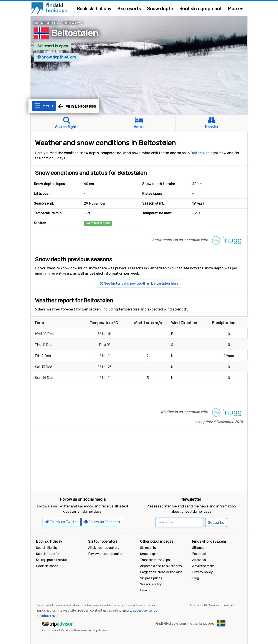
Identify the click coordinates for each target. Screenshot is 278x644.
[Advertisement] (139, 460)
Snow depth (160, 9)
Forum (145, 590)
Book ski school (48, 566)
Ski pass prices (151, 578)
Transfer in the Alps (155, 560)
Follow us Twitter (62, 522)
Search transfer (48, 554)
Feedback (199, 554)
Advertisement (203, 566)
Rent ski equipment (200, 9)
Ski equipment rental (51, 560)
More (235, 9)
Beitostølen (75, 33)
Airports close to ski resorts (161, 566)
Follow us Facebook (102, 522)
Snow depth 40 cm (57, 57)
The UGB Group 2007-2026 (214, 605)
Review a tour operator (105, 554)
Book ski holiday (94, 9)
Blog (196, 578)
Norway (71, 23)
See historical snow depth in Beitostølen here (139, 283)
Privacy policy (202, 572)
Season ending (151, 584)
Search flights (46, 548)
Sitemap (198, 548)
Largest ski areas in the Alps (161, 572)
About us (199, 560)
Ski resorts (129, 9)
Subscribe (216, 523)
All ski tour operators (104, 548)
